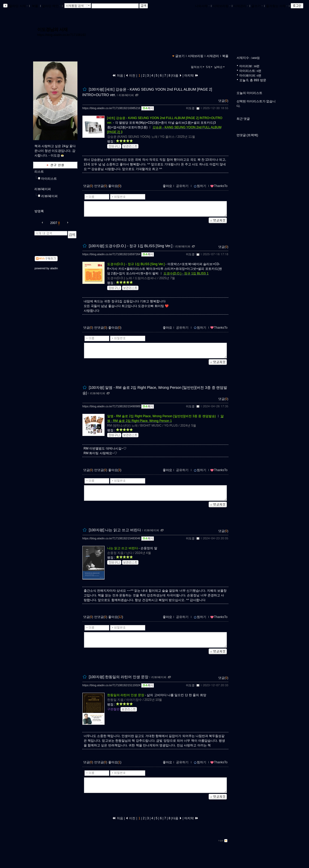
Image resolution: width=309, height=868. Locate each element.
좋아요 (167, 186)
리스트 (39, 172)
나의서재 (202, 6)
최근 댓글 (243, 119)
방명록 (39, 211)
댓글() (223, 101)
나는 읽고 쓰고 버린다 (123, 548)
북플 (35, 6)
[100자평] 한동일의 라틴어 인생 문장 (119, 677)
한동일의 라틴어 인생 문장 (126, 695)
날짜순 (220, 67)
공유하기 (182, 186)
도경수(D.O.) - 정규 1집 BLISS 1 (186, 273)
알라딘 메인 (51, 6)
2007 (54, 223)
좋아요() (115, 186)
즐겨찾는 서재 (277, 6)
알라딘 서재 (18, 6)
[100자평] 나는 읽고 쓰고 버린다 (115, 530)
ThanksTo (219, 186)
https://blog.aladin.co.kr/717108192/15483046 (111, 538)
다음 (177, 76)
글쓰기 (257, 6)
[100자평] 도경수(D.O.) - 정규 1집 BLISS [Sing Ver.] (131, 246)
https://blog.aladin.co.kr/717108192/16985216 (111, 108)
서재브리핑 (222, 6)
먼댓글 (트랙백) (247, 135)
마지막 (191, 76)
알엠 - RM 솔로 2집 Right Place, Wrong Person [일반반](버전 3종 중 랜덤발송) (162, 416)
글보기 (180, 56)
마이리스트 (49, 179)
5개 (210, 67)
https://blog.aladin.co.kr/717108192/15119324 (111, 685)
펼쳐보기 (198, 67)
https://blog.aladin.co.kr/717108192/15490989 (111, 406)
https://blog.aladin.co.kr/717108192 (62, 35)
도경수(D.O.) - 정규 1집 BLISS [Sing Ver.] (136, 264)
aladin (54, 268)
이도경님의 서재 (53, 29)
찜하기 (200, 186)
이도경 (190, 108)
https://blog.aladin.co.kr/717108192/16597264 (111, 254)
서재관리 (241, 6)
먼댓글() (101, 186)
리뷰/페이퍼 (43, 189)
